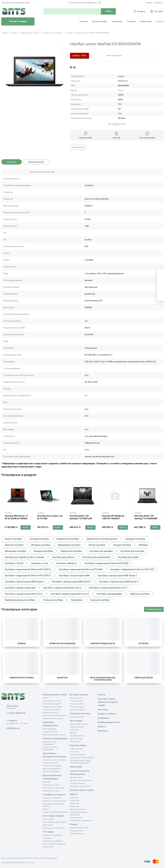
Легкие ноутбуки (97, 545)
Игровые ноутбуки (41, 545)
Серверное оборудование (62, 644)
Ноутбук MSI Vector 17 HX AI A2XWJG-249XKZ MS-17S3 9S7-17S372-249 (17, 519)
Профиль (141, 11)
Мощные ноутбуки (43, 551)
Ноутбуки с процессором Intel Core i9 (70, 594)
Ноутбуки (84, 21)
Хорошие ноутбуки (100, 600)
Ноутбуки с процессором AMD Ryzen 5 (24, 582)
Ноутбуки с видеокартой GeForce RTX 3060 (81, 569)
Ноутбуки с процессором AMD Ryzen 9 (119, 582)
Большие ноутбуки (39, 539)
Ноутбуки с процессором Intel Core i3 (62, 588)
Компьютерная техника (22, 678)
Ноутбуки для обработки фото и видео (25, 557)
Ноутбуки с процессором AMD (74, 576)
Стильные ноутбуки (53, 600)
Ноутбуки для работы (63, 557)
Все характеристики (117, 124)
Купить (26, 527)
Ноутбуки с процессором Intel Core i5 (108, 588)
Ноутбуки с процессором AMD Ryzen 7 (71, 582)
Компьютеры (146, 21)
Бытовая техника (100, 21)
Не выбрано (12, 708)
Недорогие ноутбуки (71, 551)
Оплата (149, 3)
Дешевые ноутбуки (135, 539)
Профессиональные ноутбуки (20, 600)
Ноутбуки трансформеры (109, 594)
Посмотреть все (154, 609)
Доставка (159, 11)
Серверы (160, 21)
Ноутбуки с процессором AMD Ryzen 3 (117, 576)
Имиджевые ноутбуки (69, 545)
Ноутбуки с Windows (66, 563)
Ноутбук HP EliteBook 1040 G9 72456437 (113, 517)
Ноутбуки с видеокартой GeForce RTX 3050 (107, 563)
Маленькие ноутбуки (15, 551)
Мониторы (62, 678)
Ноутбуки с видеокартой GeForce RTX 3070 (132, 569)
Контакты (159, 3)
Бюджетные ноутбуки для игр (102, 539)
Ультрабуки (77, 600)
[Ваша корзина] (161, 273)
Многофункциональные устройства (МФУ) (103, 679)
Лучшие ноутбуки (122, 545)
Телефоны (131, 21)
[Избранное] (161, 281)
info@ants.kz (91, 3)
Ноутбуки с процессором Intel (20, 588)
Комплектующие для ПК (103, 644)
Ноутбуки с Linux (40, 563)
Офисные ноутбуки (140, 594)
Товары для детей (143, 678)
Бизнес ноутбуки (13, 539)
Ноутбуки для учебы (128, 557)
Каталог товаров (15, 22)
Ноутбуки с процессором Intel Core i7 (24, 594)
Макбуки (143, 545)
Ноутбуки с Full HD (14, 563)
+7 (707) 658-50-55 (76, 3)
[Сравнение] (161, 289)
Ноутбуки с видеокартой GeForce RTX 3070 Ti (28, 576)
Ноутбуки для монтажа (132, 551)
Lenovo (121, 90)
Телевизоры (117, 21)
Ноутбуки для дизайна (101, 551)
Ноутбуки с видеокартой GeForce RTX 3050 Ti (28, 569)
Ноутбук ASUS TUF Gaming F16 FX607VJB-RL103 (81, 519)
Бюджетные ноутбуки (68, 539)
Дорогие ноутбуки (14, 545)
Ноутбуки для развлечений (96, 557)
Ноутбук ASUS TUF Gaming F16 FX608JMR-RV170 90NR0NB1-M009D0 (146, 520)
